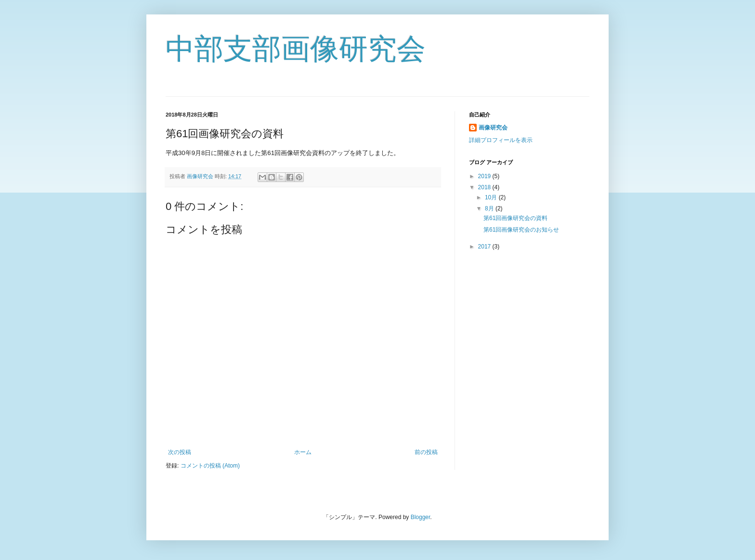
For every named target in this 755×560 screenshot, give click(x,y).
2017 (485, 247)
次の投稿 (180, 452)
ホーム (303, 452)
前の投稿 (426, 452)
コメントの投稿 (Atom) (210, 466)
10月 (492, 197)
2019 (485, 176)
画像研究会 (493, 128)
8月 (490, 208)
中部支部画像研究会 (296, 49)
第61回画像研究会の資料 (515, 218)
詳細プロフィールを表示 (501, 140)
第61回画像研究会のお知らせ (521, 230)
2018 (485, 187)
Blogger (421, 517)
